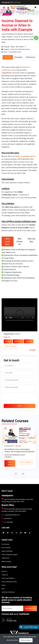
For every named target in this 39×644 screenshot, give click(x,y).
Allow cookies (26, 640)
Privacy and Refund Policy (9, 582)
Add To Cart (18, 341)
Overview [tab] (8, 57)
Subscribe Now (30, 608)
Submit (19, 406)
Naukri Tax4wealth (7, 551)
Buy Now (8, 341)
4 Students (8, 457)
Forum (3, 585)
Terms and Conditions (8, 578)
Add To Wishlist (11, 346)
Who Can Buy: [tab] (32, 240)
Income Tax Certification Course (20, 49)
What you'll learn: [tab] (8, 241)
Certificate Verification (8, 592)
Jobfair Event (5, 558)
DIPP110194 (11, 2)
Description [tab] (19, 57)
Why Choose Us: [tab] (19, 241)
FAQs (3, 589)
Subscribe (29, 341)
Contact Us (5, 575)
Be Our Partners (6, 548)
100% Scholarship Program (9, 555)
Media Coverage (6, 561)
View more (10, 463)
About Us (4, 571)
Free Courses (5, 544)
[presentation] (20, 398)
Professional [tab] (30, 57)
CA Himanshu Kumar (15, 52)
